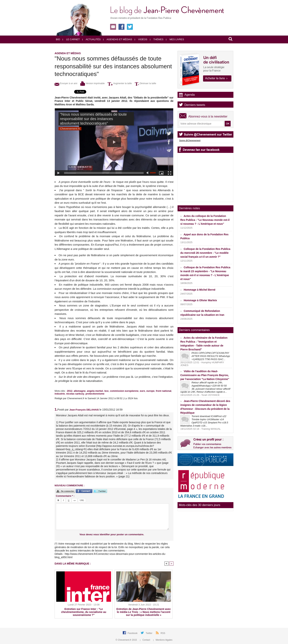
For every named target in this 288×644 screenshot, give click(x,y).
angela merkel (95, 391)
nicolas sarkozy (75, 394)
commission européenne (124, 391)
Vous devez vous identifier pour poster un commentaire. (112, 534)
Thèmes (157, 39)
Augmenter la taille (120, 83)
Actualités (91, 39)
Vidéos (141, 39)
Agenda (190, 95)
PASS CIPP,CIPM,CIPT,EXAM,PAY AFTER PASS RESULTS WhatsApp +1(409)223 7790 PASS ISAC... (211, 356)
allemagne (80, 391)
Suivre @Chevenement (190, 140)
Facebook (133, 633)
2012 (70, 391)
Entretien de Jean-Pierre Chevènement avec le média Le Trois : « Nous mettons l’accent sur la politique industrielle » (144, 612)
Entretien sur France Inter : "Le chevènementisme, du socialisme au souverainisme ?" (84, 612)
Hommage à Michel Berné (200, 290)
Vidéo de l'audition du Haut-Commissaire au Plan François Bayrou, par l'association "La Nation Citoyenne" (205, 375)
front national (163, 391)
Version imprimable (92, 83)
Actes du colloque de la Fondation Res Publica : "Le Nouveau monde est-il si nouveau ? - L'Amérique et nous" (205, 220)
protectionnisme (95, 394)
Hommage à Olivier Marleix (200, 300)
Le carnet (71, 39)
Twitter (149, 633)
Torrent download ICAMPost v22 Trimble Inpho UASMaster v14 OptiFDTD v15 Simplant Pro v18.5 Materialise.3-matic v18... (204, 421)
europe (150, 391)
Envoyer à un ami (66, 83)
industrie (60, 394)
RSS (163, 633)
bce (106, 391)
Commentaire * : (65, 496)
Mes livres (175, 39)
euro (142, 391)
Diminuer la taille (145, 83)
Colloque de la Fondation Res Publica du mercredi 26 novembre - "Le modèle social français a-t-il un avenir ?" (205, 253)
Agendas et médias (118, 39)
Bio (58, 39)
